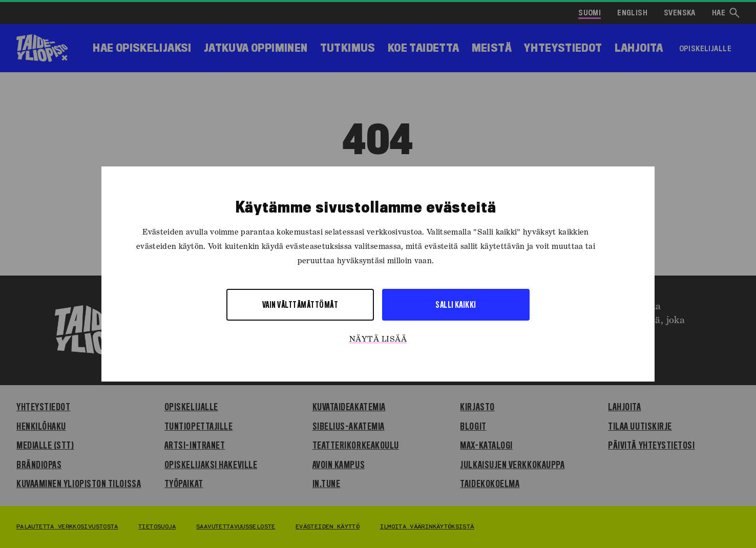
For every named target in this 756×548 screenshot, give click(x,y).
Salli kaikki (456, 304)
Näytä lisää (378, 340)
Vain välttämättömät (300, 304)
